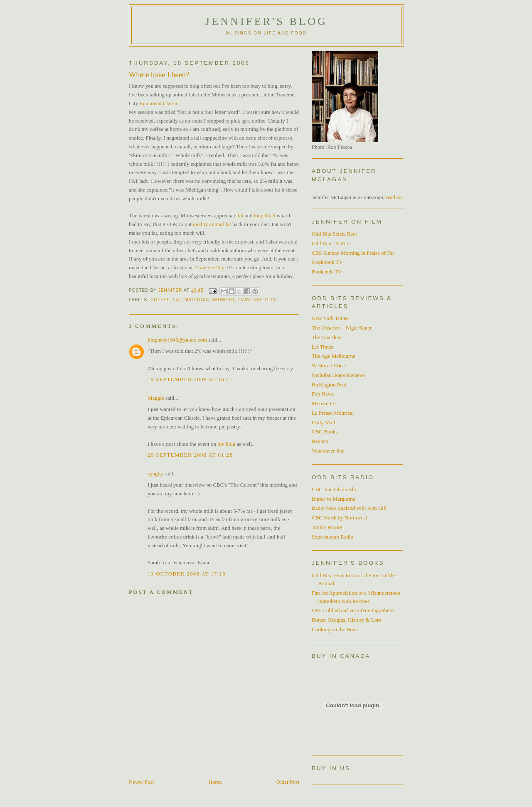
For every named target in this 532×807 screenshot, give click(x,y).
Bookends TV (327, 272)
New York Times (330, 318)
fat (240, 215)
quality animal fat (213, 224)
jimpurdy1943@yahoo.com (177, 340)
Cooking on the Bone (335, 629)
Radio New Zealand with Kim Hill (349, 508)
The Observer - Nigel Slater (342, 328)
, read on (393, 197)
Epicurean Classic (159, 103)
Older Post (288, 782)
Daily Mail (324, 422)
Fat (177, 300)
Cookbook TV (327, 262)
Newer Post (141, 782)
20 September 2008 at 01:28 (190, 455)
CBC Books (325, 432)
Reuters (320, 441)
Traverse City (210, 267)
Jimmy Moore (327, 527)
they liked (265, 215)
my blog (226, 444)
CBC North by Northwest (339, 518)
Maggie (156, 398)
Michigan (197, 300)
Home (215, 782)
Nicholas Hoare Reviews (339, 375)
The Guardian (327, 337)
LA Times (323, 347)
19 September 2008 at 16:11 (190, 379)
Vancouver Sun (328, 451)
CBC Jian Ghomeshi (334, 489)
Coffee (160, 300)
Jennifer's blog (266, 21)
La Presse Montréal (333, 413)
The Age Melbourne (334, 356)
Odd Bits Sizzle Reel (334, 234)
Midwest (224, 300)
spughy (155, 474)
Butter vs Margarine (333, 499)
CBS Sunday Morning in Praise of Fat (353, 253)
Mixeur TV (324, 403)
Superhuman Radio (332, 537)
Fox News (323, 394)
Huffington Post (329, 385)
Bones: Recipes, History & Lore (346, 620)
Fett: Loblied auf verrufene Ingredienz (353, 610)
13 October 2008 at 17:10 (187, 574)
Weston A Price (328, 365)
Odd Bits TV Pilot (331, 243)
